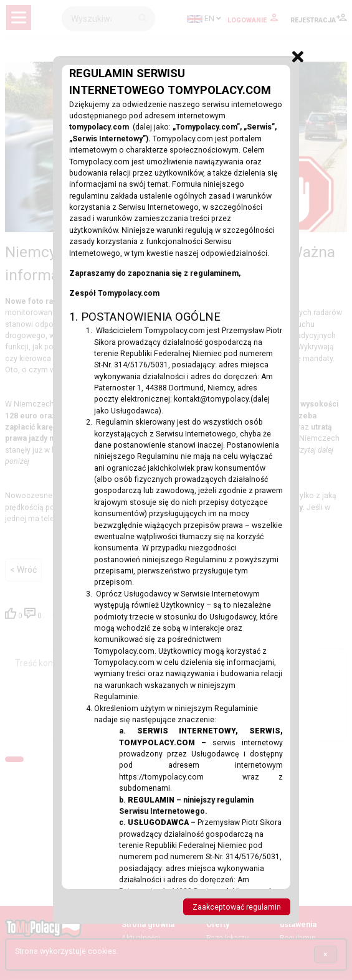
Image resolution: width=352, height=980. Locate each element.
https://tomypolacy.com (181, 777)
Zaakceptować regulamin (237, 907)
